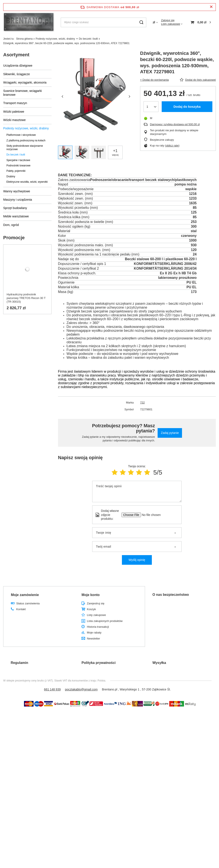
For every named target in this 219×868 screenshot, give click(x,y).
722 (142, 403)
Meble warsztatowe (16, 216)
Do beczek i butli (88, 39)
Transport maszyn (15, 103)
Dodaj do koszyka (187, 107)
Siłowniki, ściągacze (17, 74)
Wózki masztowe (14, 120)
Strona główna (24, 39)
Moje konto (90, 595)
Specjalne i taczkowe (18, 160)
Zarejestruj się (96, 603)
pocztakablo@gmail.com (81, 689)
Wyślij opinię (137, 560)
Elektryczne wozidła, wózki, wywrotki (27, 182)
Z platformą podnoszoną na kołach (26, 140)
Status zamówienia (28, 603)
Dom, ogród (11, 225)
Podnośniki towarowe (18, 166)
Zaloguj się (168, 20)
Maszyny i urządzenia (18, 200)
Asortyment (16, 55)
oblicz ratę (172, 146)
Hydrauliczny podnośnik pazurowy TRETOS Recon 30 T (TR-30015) (26, 298)
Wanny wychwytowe (17, 191)
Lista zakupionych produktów (105, 621)
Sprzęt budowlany (15, 208)
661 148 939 (52, 689)
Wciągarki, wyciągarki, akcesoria (25, 82)
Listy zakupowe (171, 24)
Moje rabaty (94, 633)
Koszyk (91, 609)
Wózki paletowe (14, 112)
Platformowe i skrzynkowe (21, 135)
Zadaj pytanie (170, 433)
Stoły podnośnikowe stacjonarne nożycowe (25, 147)
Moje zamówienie (25, 595)
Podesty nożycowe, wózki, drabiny (55, 39)
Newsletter (93, 639)
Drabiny (11, 176)
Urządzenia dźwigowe (18, 66)
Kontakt (21, 609)
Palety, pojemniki (16, 171)
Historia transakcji (98, 627)
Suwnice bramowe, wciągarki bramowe (23, 93)
